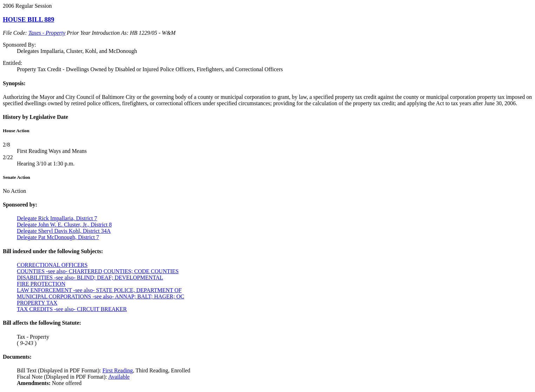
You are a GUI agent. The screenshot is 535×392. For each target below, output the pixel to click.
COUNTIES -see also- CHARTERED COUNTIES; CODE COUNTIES (98, 271)
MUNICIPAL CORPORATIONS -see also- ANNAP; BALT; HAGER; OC (101, 296)
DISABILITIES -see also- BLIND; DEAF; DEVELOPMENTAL (90, 278)
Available (119, 377)
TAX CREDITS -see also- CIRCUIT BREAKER (72, 309)
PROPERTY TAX (37, 303)
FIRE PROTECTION (41, 284)
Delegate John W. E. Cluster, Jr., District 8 (64, 225)
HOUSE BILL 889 (29, 19)
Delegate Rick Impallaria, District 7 (57, 218)
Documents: (17, 357)
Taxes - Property (47, 33)
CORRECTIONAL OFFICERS (52, 265)
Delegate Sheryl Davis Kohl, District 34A (64, 231)
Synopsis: (14, 83)
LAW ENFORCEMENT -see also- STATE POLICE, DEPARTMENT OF (99, 290)
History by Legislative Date (35, 117)
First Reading (118, 370)
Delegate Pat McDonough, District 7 (58, 237)
